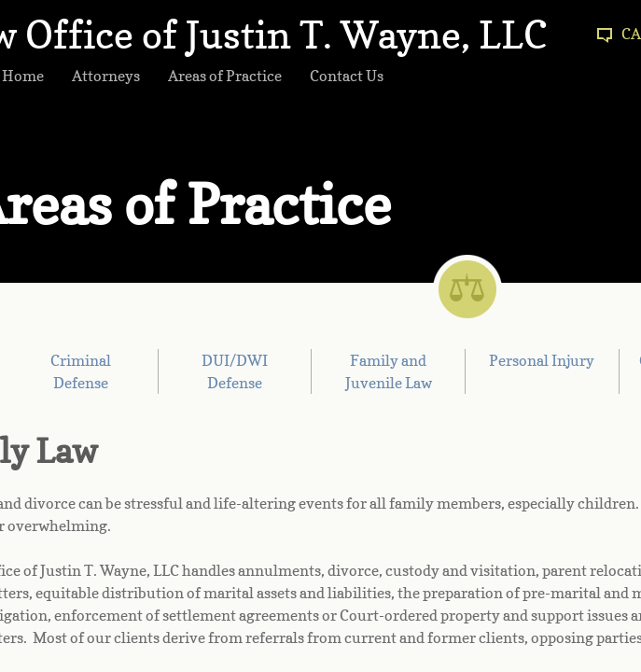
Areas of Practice (225, 76)
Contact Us (347, 76)
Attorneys (106, 76)
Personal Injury (542, 360)
